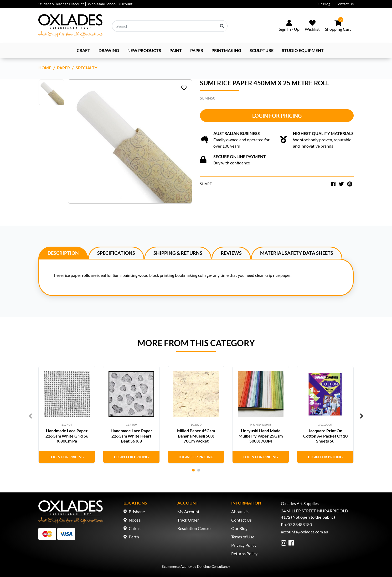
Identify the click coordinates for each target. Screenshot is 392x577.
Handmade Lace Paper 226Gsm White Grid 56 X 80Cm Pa (67, 436)
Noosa (135, 520)
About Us (240, 511)
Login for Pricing (277, 116)
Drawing (109, 50)
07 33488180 (300, 524)
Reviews (231, 253)
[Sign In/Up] (289, 26)
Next (362, 416)
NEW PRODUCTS (144, 50)
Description (63, 253)
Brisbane (137, 511)
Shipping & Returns (178, 253)
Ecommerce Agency (177, 566)
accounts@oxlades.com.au (305, 532)
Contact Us (345, 4)
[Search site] (222, 26)
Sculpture (262, 50)
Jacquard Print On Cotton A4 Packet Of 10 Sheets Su (325, 436)
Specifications (116, 253)
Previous (30, 416)
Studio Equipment (303, 50)
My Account (188, 511)
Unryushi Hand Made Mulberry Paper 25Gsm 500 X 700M (261, 436)
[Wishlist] (312, 26)
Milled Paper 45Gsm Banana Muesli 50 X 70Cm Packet (196, 436)
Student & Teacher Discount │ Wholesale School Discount (85, 4)
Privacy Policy (244, 545)
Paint (176, 50)
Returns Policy (244, 553)
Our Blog (323, 4)
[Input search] (170, 26)
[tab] (63, 253)
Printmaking (226, 50)
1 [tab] (193, 470)
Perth (134, 537)
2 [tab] (199, 470)
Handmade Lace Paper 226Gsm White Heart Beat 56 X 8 (131, 436)
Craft (83, 50)
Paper (197, 50)
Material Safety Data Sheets (297, 253)
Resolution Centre (194, 528)
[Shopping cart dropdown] (338, 26)
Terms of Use (243, 537)
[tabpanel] (67, 415)
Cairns (135, 528)
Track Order (188, 520)
